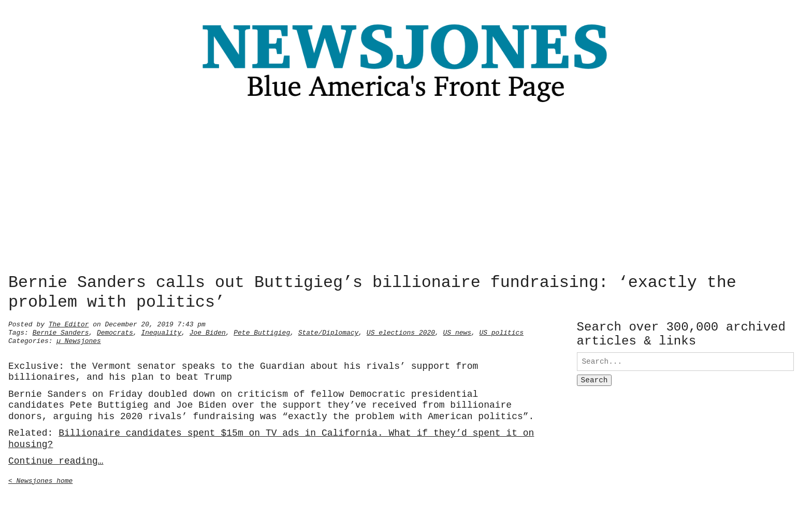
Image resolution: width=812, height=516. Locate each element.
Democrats (115, 332)
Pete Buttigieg (262, 332)
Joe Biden (208, 332)
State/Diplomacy (329, 332)
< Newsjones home (40, 480)
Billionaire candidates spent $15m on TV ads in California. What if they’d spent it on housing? (271, 438)
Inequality (162, 332)
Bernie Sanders (61, 332)
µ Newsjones (79, 340)
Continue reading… (56, 460)
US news (457, 332)
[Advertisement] (406, 191)
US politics (501, 332)
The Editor (69, 323)
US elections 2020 (401, 332)
